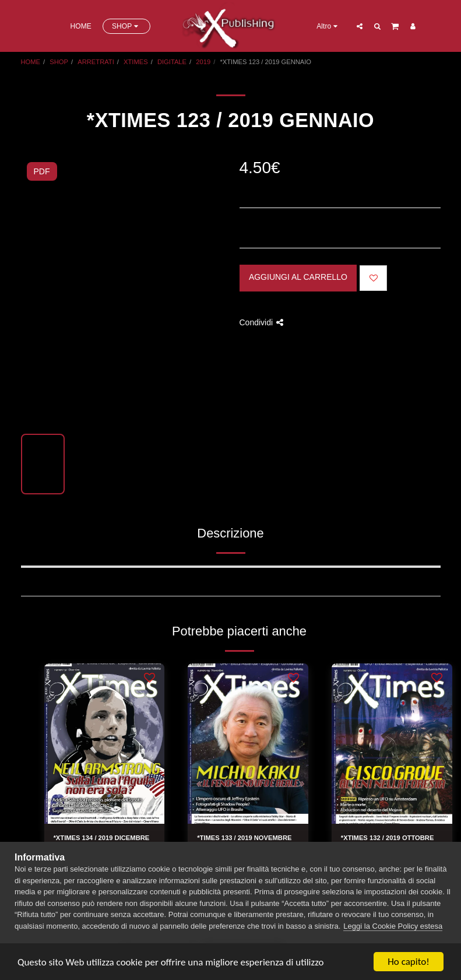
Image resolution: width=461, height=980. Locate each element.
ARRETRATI (96, 62)
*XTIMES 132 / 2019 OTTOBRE (388, 838)
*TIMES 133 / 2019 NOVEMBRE (244, 838)
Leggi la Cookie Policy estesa (393, 926)
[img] (105, 744)
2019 (203, 62)
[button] (360, 26)
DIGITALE (172, 62)
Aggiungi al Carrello (298, 277)
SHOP (59, 62)
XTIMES (136, 62)
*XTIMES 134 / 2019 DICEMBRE (102, 838)
